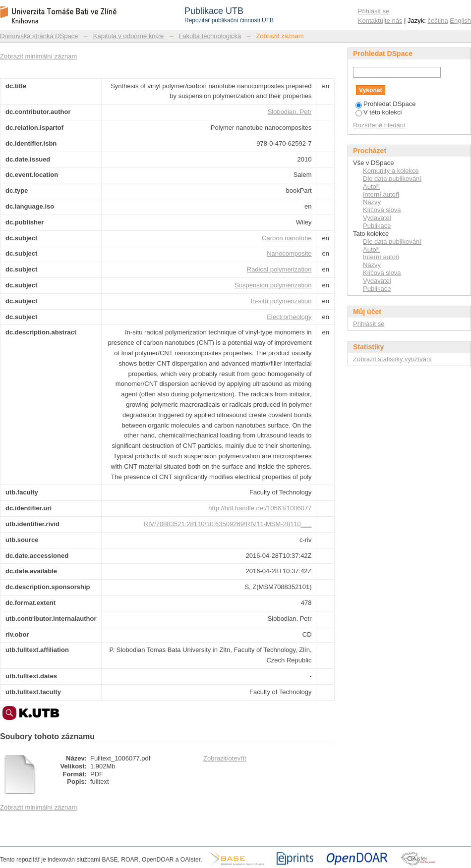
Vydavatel (377, 218)
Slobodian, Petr (290, 112)
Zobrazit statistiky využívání (392, 359)
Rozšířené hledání (379, 125)
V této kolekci (379, 112)
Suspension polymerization (273, 285)
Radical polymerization (279, 269)
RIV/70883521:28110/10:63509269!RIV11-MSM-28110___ (228, 524)
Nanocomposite (289, 253)
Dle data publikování (392, 179)
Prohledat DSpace (386, 104)
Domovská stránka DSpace (39, 36)
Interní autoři (381, 194)
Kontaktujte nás (380, 21)
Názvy (372, 202)
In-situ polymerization (281, 301)
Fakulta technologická (210, 36)
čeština (438, 21)
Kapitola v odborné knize (128, 36)
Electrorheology (289, 317)
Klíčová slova (382, 210)
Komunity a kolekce (391, 171)
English (460, 21)
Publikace (377, 226)
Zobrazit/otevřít (225, 758)
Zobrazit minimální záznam (38, 56)
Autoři (371, 187)
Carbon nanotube (287, 238)
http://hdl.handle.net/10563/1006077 (260, 508)
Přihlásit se (374, 11)
